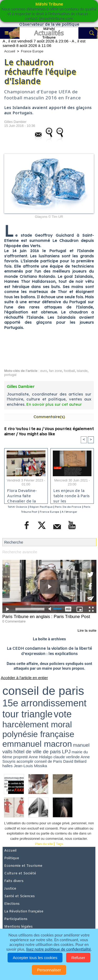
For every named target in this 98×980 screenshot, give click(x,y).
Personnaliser (49, 970)
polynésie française (38, 734)
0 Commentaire (14, 621)
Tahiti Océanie (17, 507)
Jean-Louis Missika (30, 766)
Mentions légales (18, 927)
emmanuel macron (37, 744)
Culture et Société (20, 873)
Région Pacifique (41, 507)
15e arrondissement (44, 703)
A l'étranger (69, 512)
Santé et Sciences (19, 896)
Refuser (78, 958)
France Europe (32, 51)
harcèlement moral (37, 724)
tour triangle (27, 714)
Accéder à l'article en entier (24, 678)
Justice (10, 889)
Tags (59, 844)
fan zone (55, 371)
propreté (21, 757)
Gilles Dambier (15, 122)
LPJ (66, 752)
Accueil (10, 51)
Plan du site (44, 844)
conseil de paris (43, 691)
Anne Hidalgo (41, 757)
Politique (12, 858)
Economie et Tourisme (23, 866)
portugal (10, 375)
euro (44, 371)
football (70, 371)
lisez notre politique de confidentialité (58, 949)
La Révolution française (24, 911)
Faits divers (14, 881)
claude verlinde (67, 757)
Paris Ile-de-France (68, 507)
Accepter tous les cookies (35, 958)
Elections (12, 904)
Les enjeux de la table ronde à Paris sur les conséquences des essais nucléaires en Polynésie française (72, 495)
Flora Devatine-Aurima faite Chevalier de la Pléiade (22, 495)
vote (63, 714)
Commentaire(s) (49, 417)
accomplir (25, 761)
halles (7, 766)
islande (82, 371)
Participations (16, 919)
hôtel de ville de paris (37, 752)
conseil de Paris (48, 761)
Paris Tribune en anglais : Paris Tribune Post (46, 617)
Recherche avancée (20, 552)
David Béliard (75, 761)
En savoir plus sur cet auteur (54, 404)
